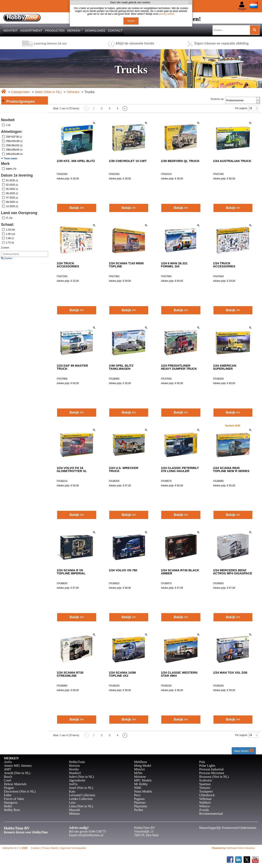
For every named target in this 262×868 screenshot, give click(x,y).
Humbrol (75, 773)
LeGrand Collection (82, 795)
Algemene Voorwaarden (73, 848)
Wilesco (204, 806)
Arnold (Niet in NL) (17, 773)
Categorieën (20, 92)
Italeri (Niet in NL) (48, 92)
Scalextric (206, 780)
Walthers (205, 802)
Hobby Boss (12, 810)
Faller (8, 795)
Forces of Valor (14, 799)
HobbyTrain (77, 762)
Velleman (205, 799)
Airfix (8, 762)
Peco (137, 795)
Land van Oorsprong (19, 213)
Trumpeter (206, 791)
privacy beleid (167, 14)
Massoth (75, 810)
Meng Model (143, 766)
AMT (8, 769)
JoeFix (73, 784)
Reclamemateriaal (211, 814)
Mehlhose (141, 762)
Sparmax (205, 784)
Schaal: (8, 225)
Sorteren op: (217, 99)
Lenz (72, 802)
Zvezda (204, 810)
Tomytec (205, 788)
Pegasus (139, 799)
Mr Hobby (141, 784)
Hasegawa (11, 802)
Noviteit (8, 120)
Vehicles (73, 92)
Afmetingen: (12, 132)
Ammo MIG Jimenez (18, 766)
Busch (8, 777)
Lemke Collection (81, 799)
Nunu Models (143, 791)
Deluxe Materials (15, 784)
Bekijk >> (77, 208)
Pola (202, 762)
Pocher (139, 810)
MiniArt (139, 769)
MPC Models (143, 780)
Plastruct (140, 802)
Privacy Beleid (50, 848)
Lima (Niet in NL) (81, 806)
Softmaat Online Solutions (241, 848)
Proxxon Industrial (211, 769)
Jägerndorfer (77, 780)
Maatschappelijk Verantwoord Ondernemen (228, 828)
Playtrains (141, 806)
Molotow (140, 777)
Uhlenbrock (207, 795)
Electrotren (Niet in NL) (20, 791)
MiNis (138, 773)
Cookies (35, 848)
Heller (8, 806)
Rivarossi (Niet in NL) (214, 777)
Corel (8, 780)
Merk (5, 164)
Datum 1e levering (17, 175)
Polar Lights (207, 766)
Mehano (74, 814)
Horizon (74, 766)
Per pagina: (241, 108)
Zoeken (5, 248)
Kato (72, 791)
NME (138, 788)
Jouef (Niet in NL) (81, 788)
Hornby (74, 769)
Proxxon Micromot (212, 773)
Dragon (9, 788)
